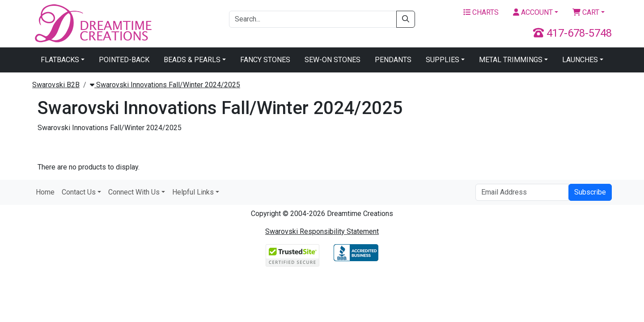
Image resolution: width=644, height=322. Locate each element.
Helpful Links (193, 192)
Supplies (443, 60)
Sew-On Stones (333, 60)
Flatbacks (60, 60)
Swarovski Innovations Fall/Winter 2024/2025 (165, 85)
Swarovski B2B (56, 85)
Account (533, 12)
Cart (586, 12)
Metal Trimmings (511, 60)
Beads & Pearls (192, 60)
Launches (580, 60)
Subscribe (590, 192)
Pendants (393, 60)
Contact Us (79, 192)
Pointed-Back (124, 60)
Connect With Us (134, 192)
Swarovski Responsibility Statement (322, 231)
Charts (481, 12)
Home (45, 192)
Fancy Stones (265, 60)
